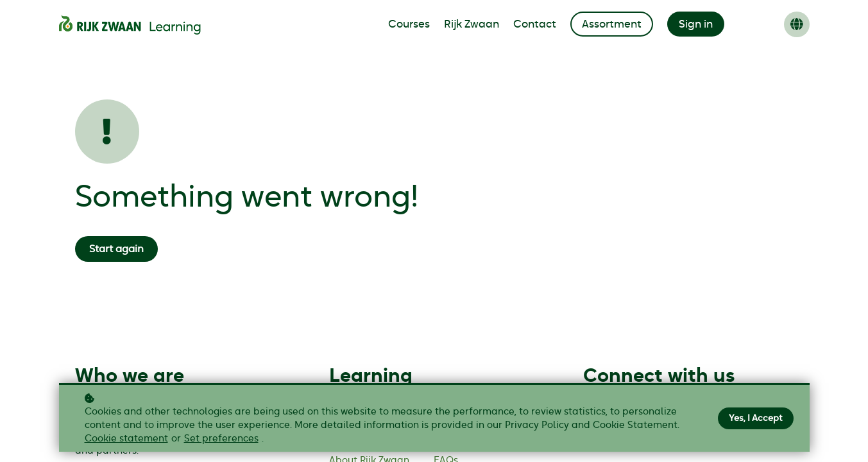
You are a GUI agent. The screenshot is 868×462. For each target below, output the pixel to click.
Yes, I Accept (756, 418)
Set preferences (221, 439)
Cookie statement (126, 439)
